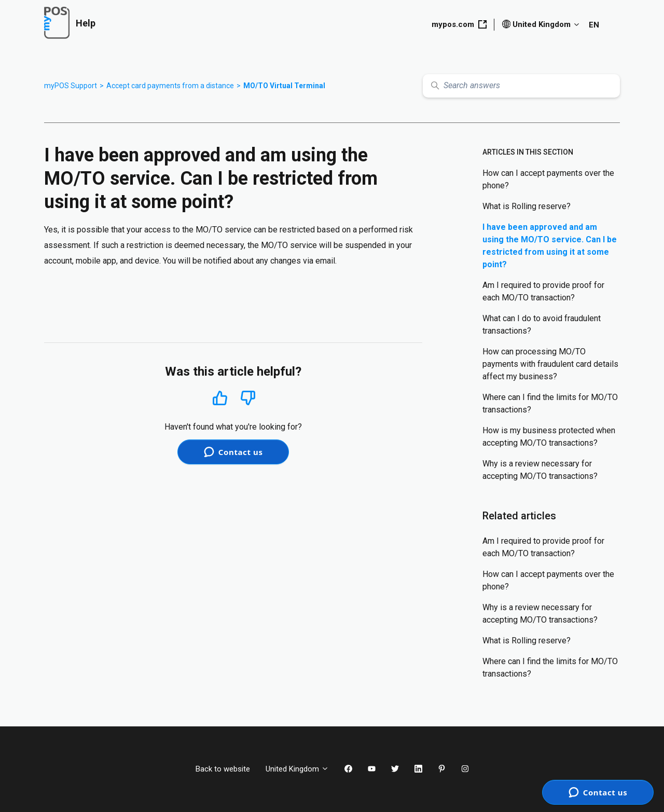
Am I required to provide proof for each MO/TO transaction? (543, 291)
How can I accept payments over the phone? (548, 179)
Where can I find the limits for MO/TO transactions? (550, 403)
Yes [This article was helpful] (220, 398)
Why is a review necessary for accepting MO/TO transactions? (540, 470)
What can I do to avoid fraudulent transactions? (542, 325)
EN (594, 25)
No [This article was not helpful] (248, 398)
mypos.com (459, 24)
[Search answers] (521, 86)
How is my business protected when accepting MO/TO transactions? (549, 437)
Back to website (223, 769)
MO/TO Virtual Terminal (284, 86)
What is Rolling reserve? (527, 206)
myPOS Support (71, 86)
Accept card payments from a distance (170, 86)
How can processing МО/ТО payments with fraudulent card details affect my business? (550, 364)
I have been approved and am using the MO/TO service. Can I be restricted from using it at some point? (550, 246)
